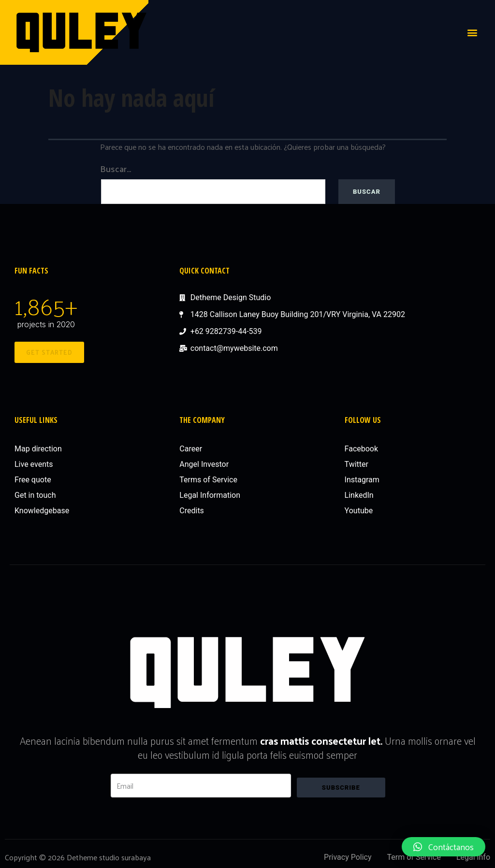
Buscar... (116, 169)
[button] (473, 32)
